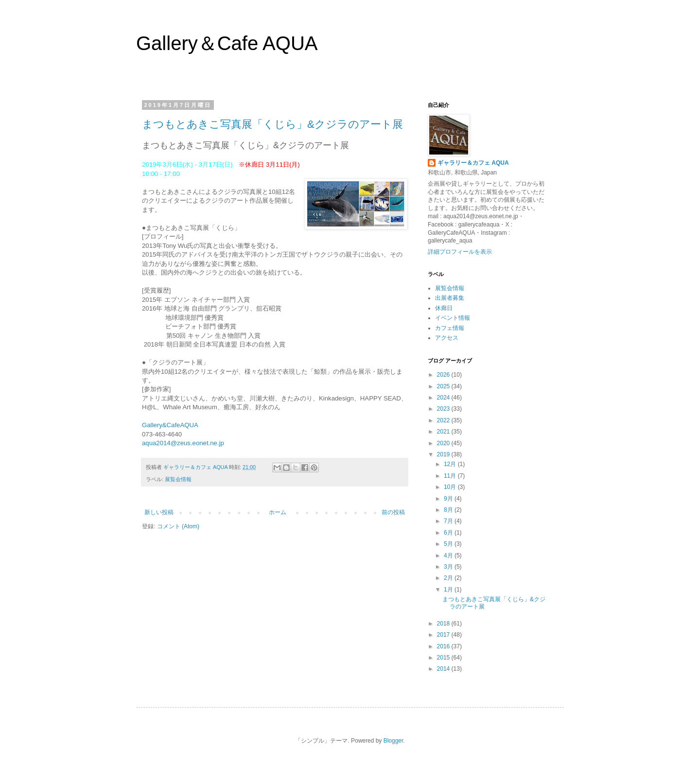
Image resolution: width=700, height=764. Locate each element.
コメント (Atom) (178, 526)
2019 (444, 454)
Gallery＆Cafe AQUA (227, 43)
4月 (449, 556)
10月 (451, 487)
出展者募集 (450, 298)
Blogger (394, 741)
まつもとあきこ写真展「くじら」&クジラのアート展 (272, 124)
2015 (444, 658)
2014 (444, 669)
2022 (444, 420)
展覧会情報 (178, 479)
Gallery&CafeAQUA (170, 425)
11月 (451, 476)
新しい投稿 (159, 512)
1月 (449, 590)
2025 (444, 386)
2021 (444, 432)
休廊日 (444, 308)
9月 (449, 499)
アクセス (447, 338)
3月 (449, 567)
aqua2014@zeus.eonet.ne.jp (183, 443)
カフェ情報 (450, 328)
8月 (449, 510)
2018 (444, 624)
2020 (444, 443)
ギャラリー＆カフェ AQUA (473, 163)
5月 (449, 544)
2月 (449, 578)
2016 (444, 646)
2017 (444, 635)
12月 (451, 464)
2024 (444, 398)
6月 (449, 533)
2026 (444, 375)
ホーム (278, 512)
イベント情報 (453, 318)
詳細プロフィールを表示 (460, 252)
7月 (449, 521)
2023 (444, 409)
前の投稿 (393, 512)
